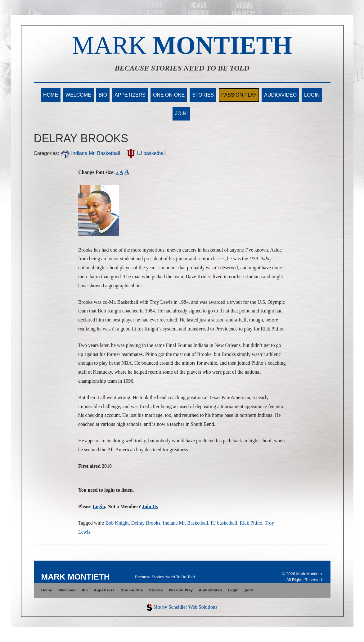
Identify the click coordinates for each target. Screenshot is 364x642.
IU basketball (146, 153)
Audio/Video (280, 95)
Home (51, 95)
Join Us (150, 506)
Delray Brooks (146, 523)
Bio (103, 95)
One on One (169, 95)
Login (312, 95)
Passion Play (239, 95)
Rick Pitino (251, 523)
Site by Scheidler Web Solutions (185, 607)
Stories (203, 95)
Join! (181, 114)
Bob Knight (117, 523)
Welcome (78, 95)
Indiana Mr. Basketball (90, 153)
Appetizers (130, 95)
